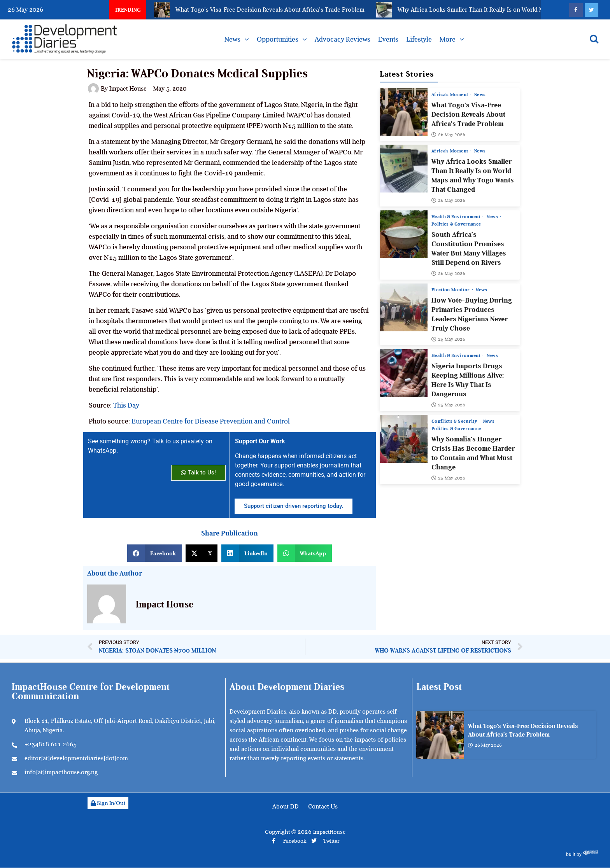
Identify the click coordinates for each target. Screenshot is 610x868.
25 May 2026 (448, 339)
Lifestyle (419, 39)
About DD (286, 807)
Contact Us (323, 807)
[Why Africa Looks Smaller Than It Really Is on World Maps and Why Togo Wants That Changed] (404, 169)
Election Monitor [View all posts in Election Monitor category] (451, 290)
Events (388, 39)
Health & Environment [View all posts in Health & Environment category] (457, 217)
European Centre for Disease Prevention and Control (211, 421)
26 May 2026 (448, 135)
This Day (126, 405)
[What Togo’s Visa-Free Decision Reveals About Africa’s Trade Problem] (404, 112)
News (232, 39)
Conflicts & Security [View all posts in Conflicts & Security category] (455, 422)
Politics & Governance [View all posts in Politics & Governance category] (456, 224)
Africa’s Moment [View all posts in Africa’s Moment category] (450, 94)
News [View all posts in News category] (480, 94)
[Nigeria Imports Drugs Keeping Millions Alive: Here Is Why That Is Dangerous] (404, 374)
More (448, 39)
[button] (154, 553)
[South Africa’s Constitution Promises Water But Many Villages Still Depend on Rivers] (404, 235)
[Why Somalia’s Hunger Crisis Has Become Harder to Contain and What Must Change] (404, 439)
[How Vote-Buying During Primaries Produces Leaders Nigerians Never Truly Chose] (404, 308)
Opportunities (278, 39)
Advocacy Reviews (343, 39)
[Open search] (594, 39)
